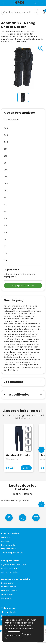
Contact (6, 541)
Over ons (6, 537)
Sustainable (7, 583)
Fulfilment (6, 598)
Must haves (7, 594)
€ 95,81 (10, 468)
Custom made (9, 587)
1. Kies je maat (11, 120)
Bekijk (26, 468)
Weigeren (28, 635)
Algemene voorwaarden (13, 564)
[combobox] (17, 12)
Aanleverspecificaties (12, 553)
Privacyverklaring (10, 572)
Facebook (8, 612)
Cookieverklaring (10, 568)
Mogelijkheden (9, 549)
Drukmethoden (9, 545)
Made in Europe (9, 591)
